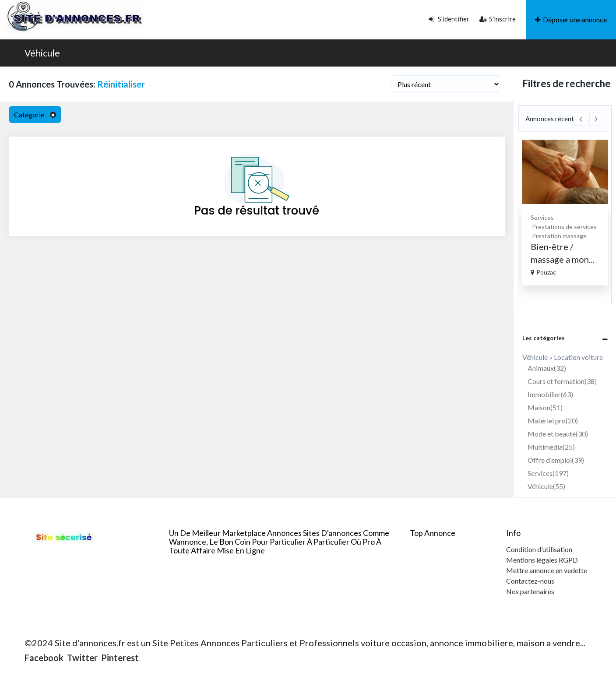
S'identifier (449, 19)
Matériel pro (553, 421)
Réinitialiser (121, 84)
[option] (569, 213)
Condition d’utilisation (539, 549)
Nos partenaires (530, 591)
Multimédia (551, 447)
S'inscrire (498, 19)
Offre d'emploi (556, 460)
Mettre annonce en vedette (547, 570)
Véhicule (42, 53)
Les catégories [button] (544, 338)
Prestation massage (563, 236)
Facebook (44, 658)
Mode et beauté (558, 434)
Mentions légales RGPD (542, 560)
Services (546, 217)
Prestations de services (568, 227)
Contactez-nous (530, 581)
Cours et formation (562, 381)
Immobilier (550, 394)
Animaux (547, 368)
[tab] (565, 338)
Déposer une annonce (571, 19)
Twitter (82, 658)
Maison (545, 407)
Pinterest (120, 658)
